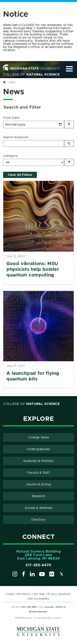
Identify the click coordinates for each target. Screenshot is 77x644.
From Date (11, 118)
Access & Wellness (38, 508)
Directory (38, 520)
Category (10, 156)
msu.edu (49, 607)
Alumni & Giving (39, 484)
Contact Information (18, 594)
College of (31, 75)
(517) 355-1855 (29, 607)
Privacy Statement (59, 594)
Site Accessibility (39, 599)
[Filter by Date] (69, 125)
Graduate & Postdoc (39, 461)
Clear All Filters (20, 175)
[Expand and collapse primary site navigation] (69, 69)
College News (39, 437)
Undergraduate (38, 449)
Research (38, 496)
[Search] (69, 144)
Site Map (39, 594)
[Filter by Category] (69, 162)
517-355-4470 (38, 565)
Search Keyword (16, 137)
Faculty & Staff (39, 473)
